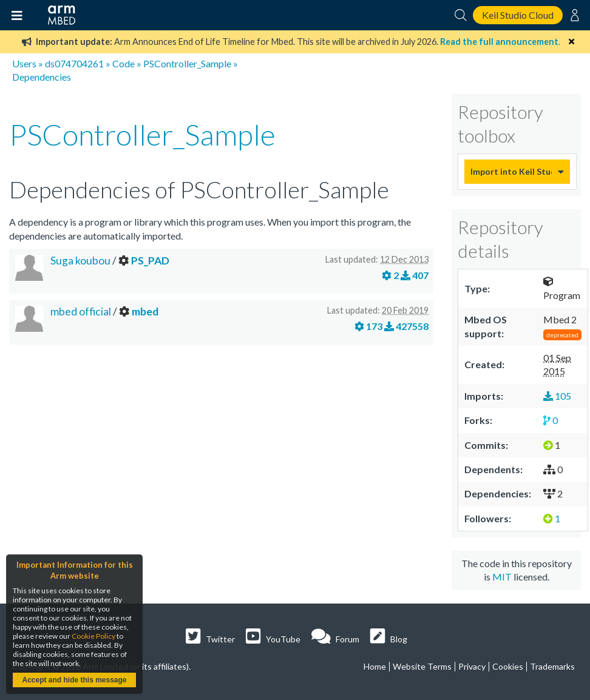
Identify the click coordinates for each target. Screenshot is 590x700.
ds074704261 (74, 63)
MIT (502, 577)
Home (375, 666)
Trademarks (552, 666)
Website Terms (422, 666)
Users (24, 63)
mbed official (82, 311)
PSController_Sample (187, 63)
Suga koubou (80, 261)
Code (124, 63)
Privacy (472, 666)
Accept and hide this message (74, 680)
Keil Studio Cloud (518, 15)
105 (557, 396)
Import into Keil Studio (511, 171)
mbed (145, 311)
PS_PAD (150, 261)
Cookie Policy (93, 636)
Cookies (508, 666)
